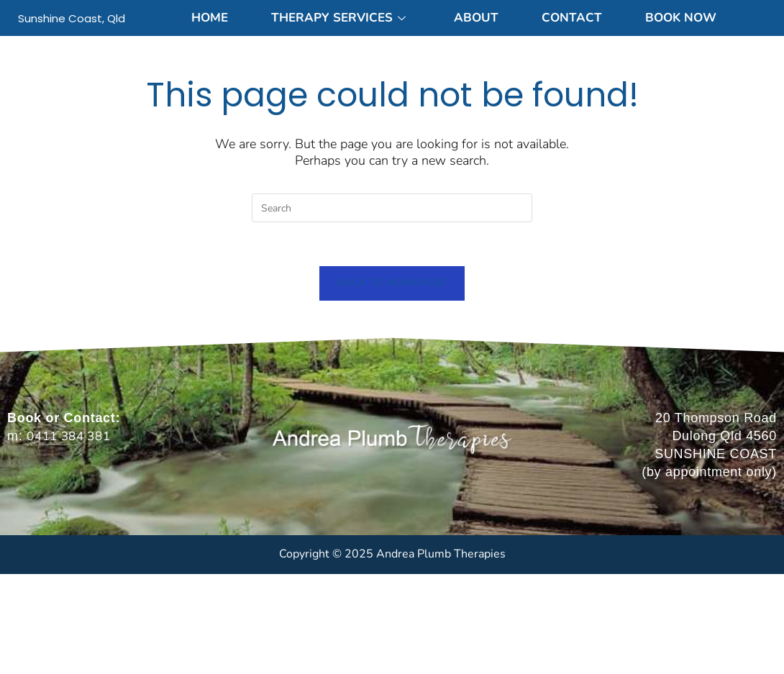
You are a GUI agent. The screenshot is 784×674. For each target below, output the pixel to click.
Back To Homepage (392, 283)
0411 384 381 (68, 436)
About (476, 18)
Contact (572, 18)
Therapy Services (339, 18)
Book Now (681, 18)
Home (210, 18)
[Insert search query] (392, 208)
